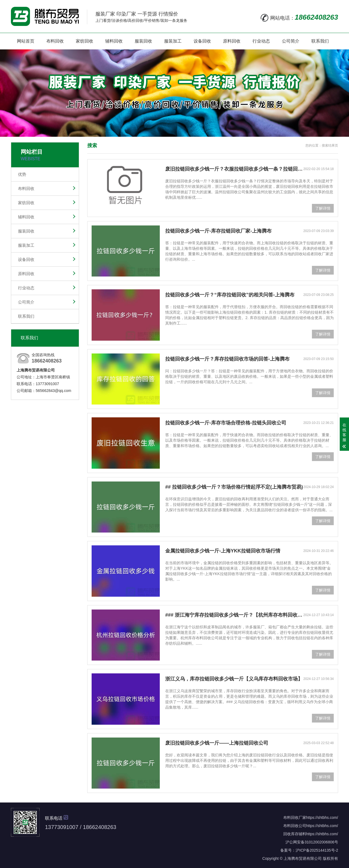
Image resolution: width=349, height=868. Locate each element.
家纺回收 (85, 41)
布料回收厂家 (295, 818)
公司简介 (291, 41)
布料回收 (55, 41)
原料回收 (232, 41)
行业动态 (261, 41)
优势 (22, 174)
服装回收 (143, 41)
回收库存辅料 (295, 834)
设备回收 (202, 41)
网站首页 (26, 41)
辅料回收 (114, 41)
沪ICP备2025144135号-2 (317, 850)
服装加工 (173, 41)
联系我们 (320, 41)
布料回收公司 (295, 826)
